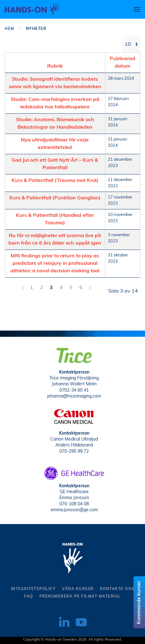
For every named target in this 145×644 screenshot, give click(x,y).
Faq (29, 597)
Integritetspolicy (33, 589)
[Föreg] (23, 288)
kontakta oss (117, 589)
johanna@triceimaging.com (74, 396)
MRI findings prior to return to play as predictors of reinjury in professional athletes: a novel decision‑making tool (55, 264)
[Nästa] (90, 288)
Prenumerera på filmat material (80, 597)
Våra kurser (78, 589)
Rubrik (55, 66)
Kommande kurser (139, 602)
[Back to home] (32, 9)
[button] (137, 9)
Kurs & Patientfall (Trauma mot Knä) (55, 181)
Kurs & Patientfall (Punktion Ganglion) (55, 198)
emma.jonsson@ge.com (74, 510)
